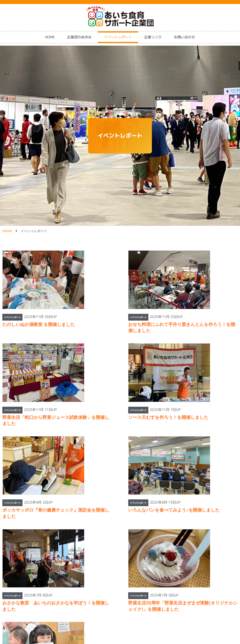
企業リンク (153, 35)
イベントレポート (118, 35)
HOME (50, 35)
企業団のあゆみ (79, 35)
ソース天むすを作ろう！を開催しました (168, 417)
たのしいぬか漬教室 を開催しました (39, 324)
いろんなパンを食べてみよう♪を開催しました (174, 510)
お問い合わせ (184, 35)
